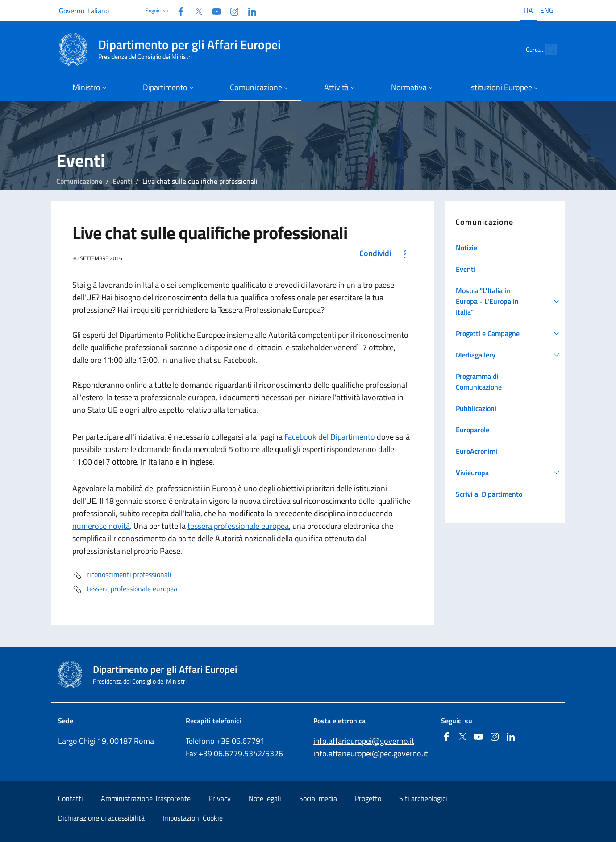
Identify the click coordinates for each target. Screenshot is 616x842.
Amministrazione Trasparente (146, 798)
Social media (318, 798)
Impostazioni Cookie (193, 818)
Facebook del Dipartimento (330, 437)
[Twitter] (195, 10)
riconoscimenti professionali (122, 575)
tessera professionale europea (238, 526)
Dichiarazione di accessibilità (101, 818)
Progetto (368, 798)
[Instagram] (231, 10)
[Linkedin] (249, 10)
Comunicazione (79, 181)
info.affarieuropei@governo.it (364, 741)
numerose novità (101, 526)
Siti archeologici (423, 798)
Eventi (122, 181)
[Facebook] (177, 10)
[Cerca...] (546, 50)
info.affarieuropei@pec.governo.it (370, 753)
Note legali (265, 798)
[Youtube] (213, 10)
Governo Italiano (84, 11)
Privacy (220, 798)
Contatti (71, 798)
